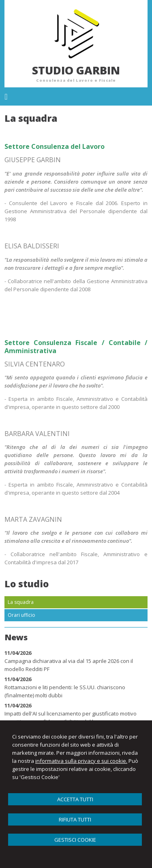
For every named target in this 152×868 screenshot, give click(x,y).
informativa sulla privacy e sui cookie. (81, 761)
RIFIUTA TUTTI (75, 819)
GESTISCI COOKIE (75, 840)
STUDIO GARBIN (76, 70)
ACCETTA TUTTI (75, 799)
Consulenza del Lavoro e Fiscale (76, 80)
